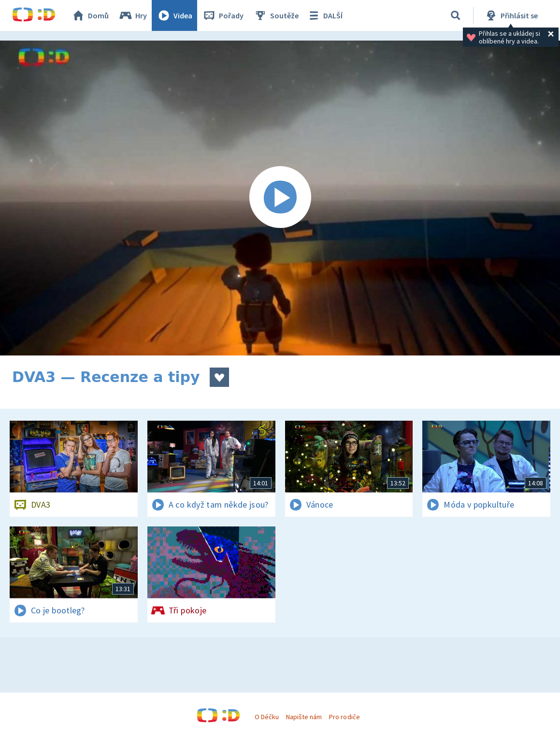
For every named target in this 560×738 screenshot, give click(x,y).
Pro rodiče (344, 717)
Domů (90, 15)
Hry (133, 15)
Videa (174, 15)
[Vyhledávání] (456, 15)
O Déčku (267, 717)
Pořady (223, 15)
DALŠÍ (324, 15)
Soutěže (276, 15)
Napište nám (304, 717)
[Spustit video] (280, 198)
